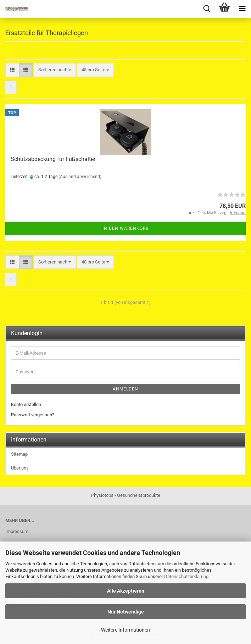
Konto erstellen (26, 404)
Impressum (17, 531)
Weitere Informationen (125, 630)
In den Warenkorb (125, 228)
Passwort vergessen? (33, 415)
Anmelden (125, 389)
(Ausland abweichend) (80, 177)
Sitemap (19, 454)
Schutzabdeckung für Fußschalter (53, 159)
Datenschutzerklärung (186, 576)
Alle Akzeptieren (126, 591)
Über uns (20, 468)
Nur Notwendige (126, 612)
